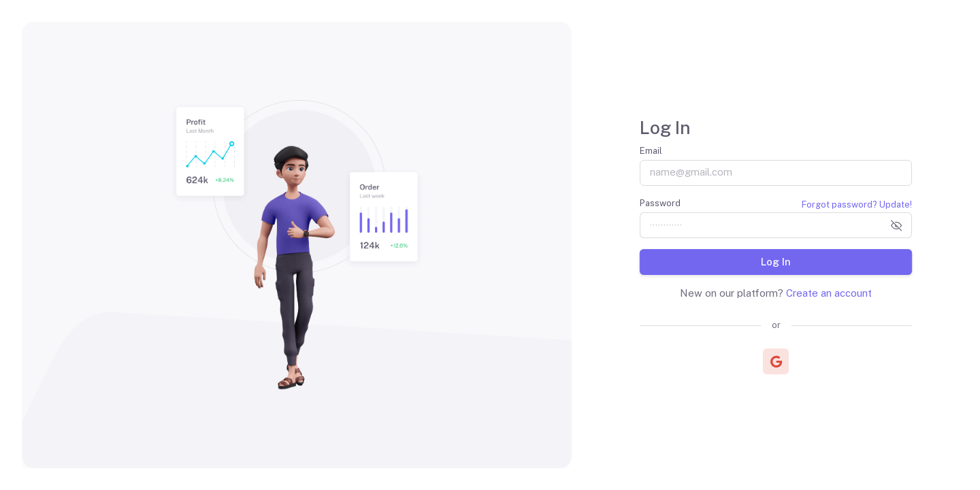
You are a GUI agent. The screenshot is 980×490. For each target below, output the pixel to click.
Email (651, 151)
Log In (776, 261)
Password (660, 203)
